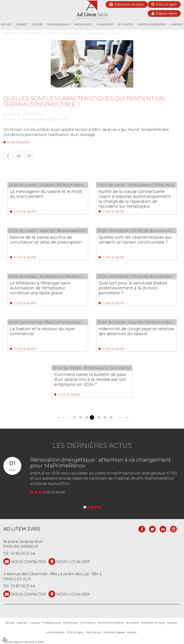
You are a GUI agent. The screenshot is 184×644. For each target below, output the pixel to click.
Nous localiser (73, 562)
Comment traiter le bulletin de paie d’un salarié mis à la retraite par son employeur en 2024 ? (90, 380)
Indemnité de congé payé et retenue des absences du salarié (136, 331)
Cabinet (22, 24)
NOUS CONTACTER (29, 562)
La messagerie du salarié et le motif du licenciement (46, 194)
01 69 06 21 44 (23, 553)
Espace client (166, 13)
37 (111, 417)
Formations (105, 24)
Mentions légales (114, 632)
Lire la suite (18, 142)
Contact (177, 24)
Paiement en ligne (129, 4)
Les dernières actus (92, 445)
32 (81, 417)
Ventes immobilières (152, 24)
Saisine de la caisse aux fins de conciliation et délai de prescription (46, 240)
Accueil (6, 24)
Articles (132, 632)
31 (74, 417)
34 (93, 417)
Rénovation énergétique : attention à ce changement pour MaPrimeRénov (101, 463)
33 (87, 417)
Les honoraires (55, 632)
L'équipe (37, 24)
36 (105, 417)
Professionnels (59, 24)
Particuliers (83, 24)
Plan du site (94, 632)
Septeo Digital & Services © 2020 (24, 642)
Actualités (126, 24)
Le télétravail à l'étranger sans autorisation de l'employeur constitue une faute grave (40, 288)
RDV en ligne (166, 4)
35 (99, 417)
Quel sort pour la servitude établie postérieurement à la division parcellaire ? (133, 288)
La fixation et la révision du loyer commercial (43, 331)
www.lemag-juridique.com (44, 119)
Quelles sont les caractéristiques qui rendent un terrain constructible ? (84, 33)
